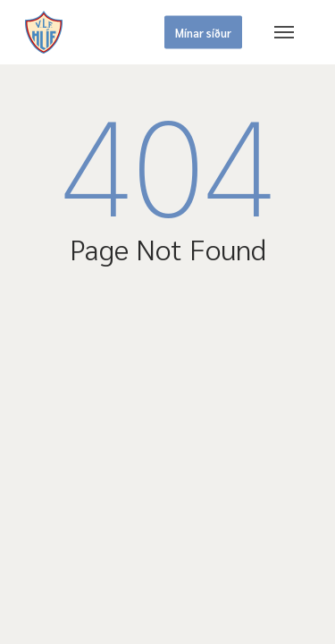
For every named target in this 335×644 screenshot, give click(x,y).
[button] (284, 32)
